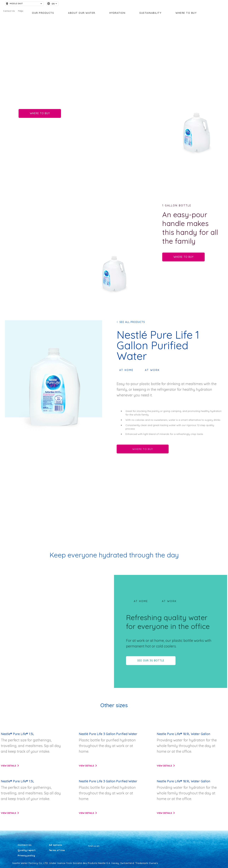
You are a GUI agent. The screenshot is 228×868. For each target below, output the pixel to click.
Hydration (117, 13)
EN (53, 4)
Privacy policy (26, 856)
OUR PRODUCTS (43, 13)
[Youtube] (90, 852)
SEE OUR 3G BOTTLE (151, 661)
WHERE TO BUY (40, 113)
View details (8, 766)
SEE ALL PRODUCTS (132, 322)
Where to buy (186, 13)
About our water (82, 13)
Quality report (27, 850)
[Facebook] (88, 852)
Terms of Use (57, 850)
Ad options (56, 845)
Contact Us (25, 845)
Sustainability (150, 13)
